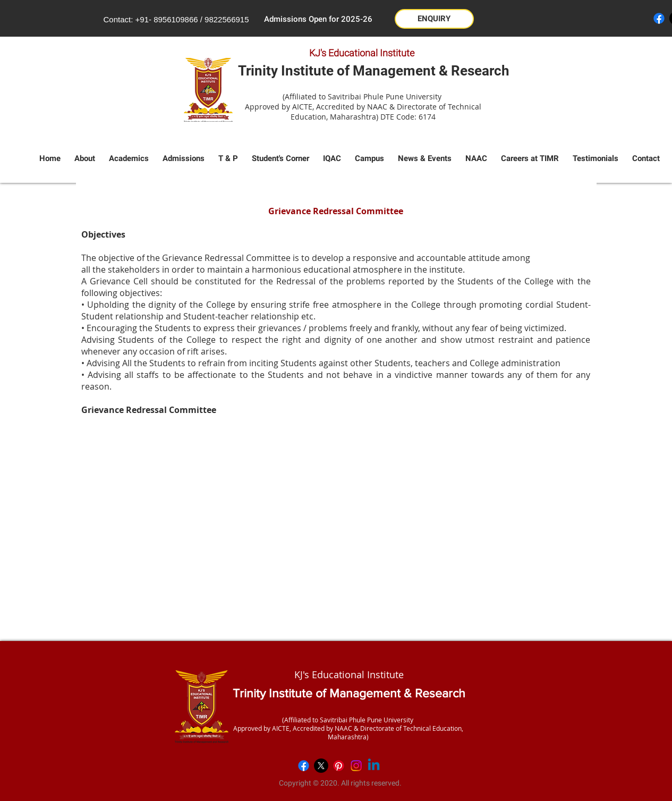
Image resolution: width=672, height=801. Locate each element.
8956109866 (176, 19)
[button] (434, 19)
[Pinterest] (339, 766)
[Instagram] (356, 766)
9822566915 (227, 19)
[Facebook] (659, 18)
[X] (321, 766)
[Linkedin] (374, 766)
